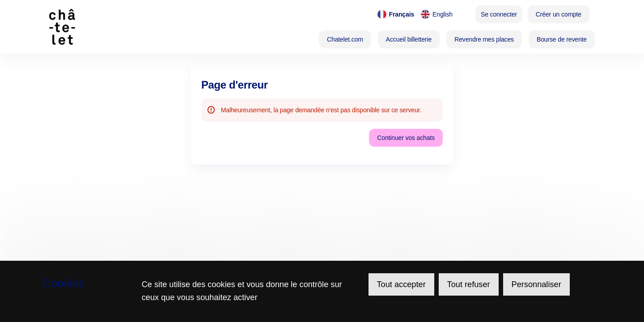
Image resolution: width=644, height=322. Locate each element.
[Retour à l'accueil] (111, 27)
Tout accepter (401, 284)
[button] (345, 39)
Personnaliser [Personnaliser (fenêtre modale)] (536, 284)
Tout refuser (469, 284)
